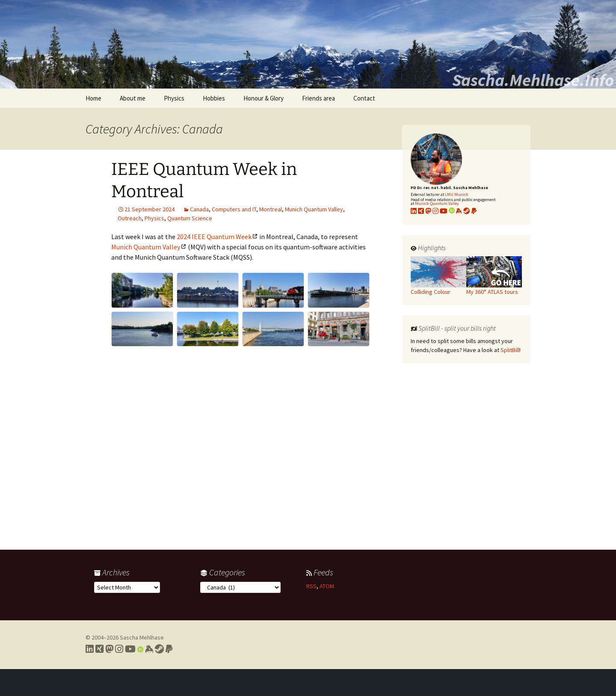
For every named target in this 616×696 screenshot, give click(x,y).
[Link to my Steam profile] (467, 211)
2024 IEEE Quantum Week (214, 237)
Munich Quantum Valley (314, 209)
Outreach (130, 218)
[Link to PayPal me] (474, 211)
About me (133, 98)
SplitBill (510, 350)
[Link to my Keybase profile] (149, 649)
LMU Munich (457, 194)
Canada (199, 209)
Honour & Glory (264, 98)
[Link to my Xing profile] (99, 649)
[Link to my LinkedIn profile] (414, 211)
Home (93, 98)
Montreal (271, 209)
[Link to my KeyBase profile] (459, 211)
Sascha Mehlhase (142, 637)
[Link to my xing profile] (421, 211)
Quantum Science (190, 218)
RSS (311, 586)
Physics (174, 98)
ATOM (327, 586)
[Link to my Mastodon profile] (428, 211)
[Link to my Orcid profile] (452, 211)
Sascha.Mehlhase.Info (533, 80)
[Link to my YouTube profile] (444, 211)
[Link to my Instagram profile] (435, 211)
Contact (364, 98)
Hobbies (214, 98)
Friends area (318, 98)
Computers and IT (234, 209)
